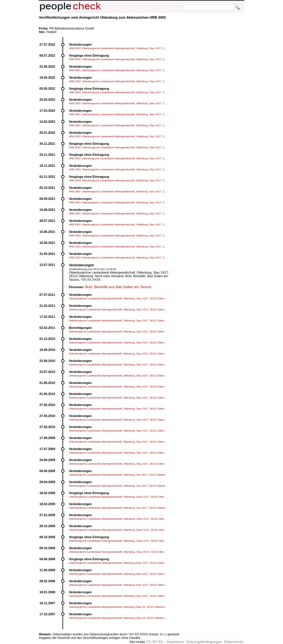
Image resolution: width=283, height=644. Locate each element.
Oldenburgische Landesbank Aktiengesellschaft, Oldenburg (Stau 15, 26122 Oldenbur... (118, 607)
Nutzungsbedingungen (204, 642)
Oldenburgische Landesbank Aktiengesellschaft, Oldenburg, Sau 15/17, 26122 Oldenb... (118, 475)
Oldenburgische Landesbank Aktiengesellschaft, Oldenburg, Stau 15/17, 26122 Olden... (118, 298)
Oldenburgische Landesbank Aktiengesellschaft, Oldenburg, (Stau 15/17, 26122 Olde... (117, 497)
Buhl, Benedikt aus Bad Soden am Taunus (118, 287)
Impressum (176, 642)
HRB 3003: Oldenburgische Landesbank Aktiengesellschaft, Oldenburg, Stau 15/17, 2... (118, 48)
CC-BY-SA (155, 642)
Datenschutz (234, 642)
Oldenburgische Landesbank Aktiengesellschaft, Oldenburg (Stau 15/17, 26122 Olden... (118, 563)
